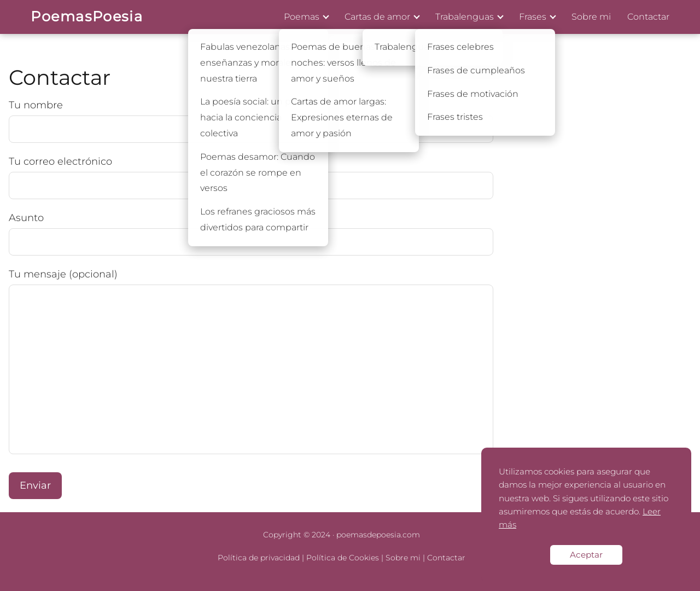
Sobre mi (591, 17)
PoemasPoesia (87, 16)
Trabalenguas (465, 17)
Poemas (302, 17)
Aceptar (586, 555)
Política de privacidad (259, 558)
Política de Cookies (343, 558)
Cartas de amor (377, 17)
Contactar (648, 17)
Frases (533, 17)
